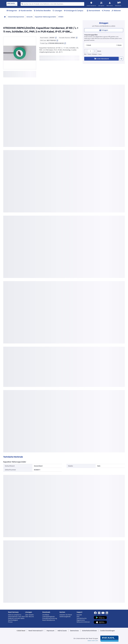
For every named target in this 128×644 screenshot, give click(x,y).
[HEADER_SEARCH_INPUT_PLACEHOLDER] (52, 4)
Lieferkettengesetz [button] (49, 617)
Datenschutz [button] (74, 631)
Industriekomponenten (16, 17)
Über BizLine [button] (30, 617)
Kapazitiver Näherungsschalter (45, 17)
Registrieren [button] (81, 620)
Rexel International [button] (36, 631)
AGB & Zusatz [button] (62, 631)
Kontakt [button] (79, 615)
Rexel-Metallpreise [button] (49, 620)
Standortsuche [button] (82, 618)
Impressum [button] (50, 631)
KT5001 (61, 17)
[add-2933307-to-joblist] (121, 59)
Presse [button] (10, 622)
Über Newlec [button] (30, 615)
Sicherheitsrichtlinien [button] (89, 631)
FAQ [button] (78, 617)
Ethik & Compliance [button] (15, 615)
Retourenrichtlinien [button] (83, 622)
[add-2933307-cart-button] (101, 59)
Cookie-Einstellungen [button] (107, 631)
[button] (104, 45)
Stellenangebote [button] (65, 617)
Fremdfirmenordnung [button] (50, 618)
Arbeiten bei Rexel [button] (66, 615)
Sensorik (30, 17)
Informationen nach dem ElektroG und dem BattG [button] (16, 617)
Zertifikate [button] (46, 615)
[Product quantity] (90, 51)
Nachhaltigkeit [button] (13, 620)
